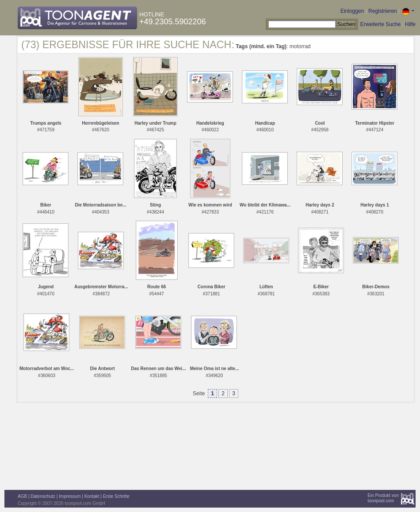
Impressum (70, 496)
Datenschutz (43, 496)
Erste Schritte (116, 496)
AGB (22, 496)
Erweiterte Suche (380, 24)
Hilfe (410, 24)
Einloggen (352, 11)
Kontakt (92, 496)
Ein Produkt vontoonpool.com (383, 498)
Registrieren (383, 11)
